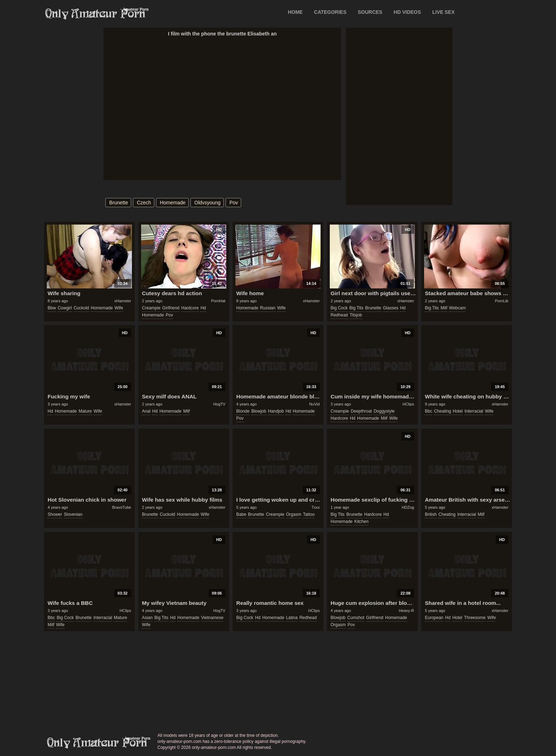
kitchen (361, 522)
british (431, 514)
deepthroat (361, 411)
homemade (173, 203)
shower (55, 514)
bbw (52, 308)
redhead (339, 315)
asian (147, 618)
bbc (429, 411)
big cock (339, 308)
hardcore (190, 308)
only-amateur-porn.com (97, 743)
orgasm (294, 514)
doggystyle (384, 411)
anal (146, 411)
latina (292, 618)
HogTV (219, 404)
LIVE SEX (443, 12)
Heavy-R (407, 611)
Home (295, 12)
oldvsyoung (207, 203)
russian (268, 308)
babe (241, 514)
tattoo (309, 514)
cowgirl (65, 308)
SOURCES (370, 12)
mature (85, 411)
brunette (119, 203)
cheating (443, 411)
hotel (458, 411)
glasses (391, 308)
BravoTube (121, 507)
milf (444, 308)
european (434, 618)
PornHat (218, 301)
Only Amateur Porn (95, 14)
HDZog (408, 507)
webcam (457, 308)
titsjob (356, 315)
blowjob (259, 411)
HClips (408, 404)
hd (203, 308)
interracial (474, 411)
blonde (243, 411)
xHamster (123, 301)
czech (144, 203)
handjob (276, 411)
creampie (151, 308)
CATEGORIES (330, 12)
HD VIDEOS (407, 12)
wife (119, 308)
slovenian (73, 514)
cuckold (81, 308)
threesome (475, 618)
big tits (356, 308)
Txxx (315, 507)
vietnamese (212, 618)
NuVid (315, 404)
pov (234, 203)
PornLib (502, 301)
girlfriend (171, 308)
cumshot (356, 618)
